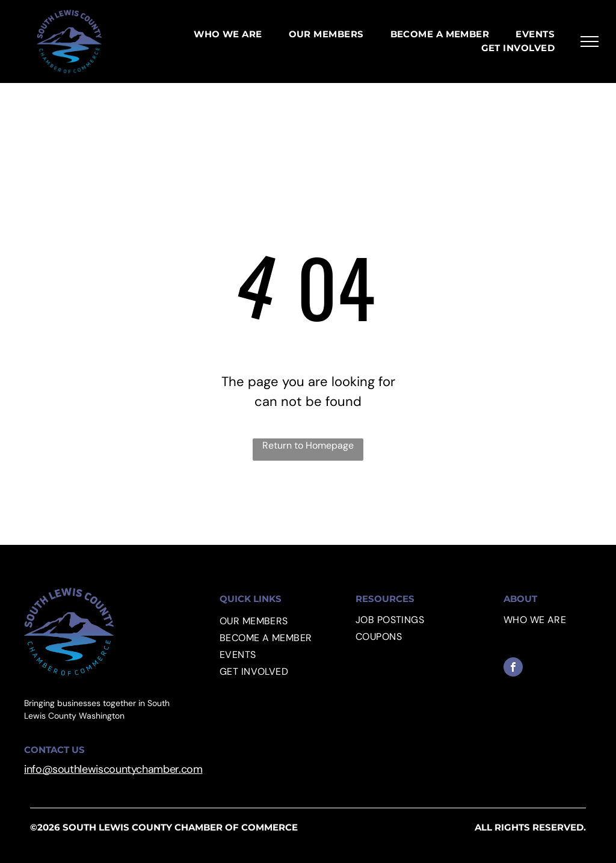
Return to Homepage (308, 445)
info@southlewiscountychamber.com (113, 769)
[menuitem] (228, 35)
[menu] (590, 41)
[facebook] (513, 668)
